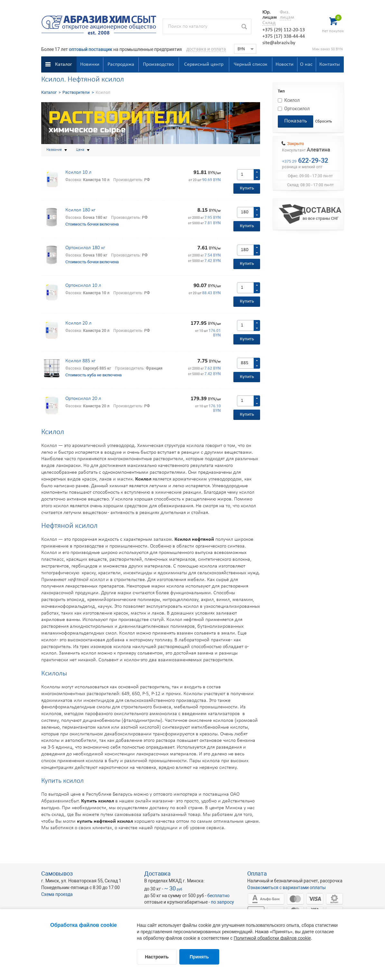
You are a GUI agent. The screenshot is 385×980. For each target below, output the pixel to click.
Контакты (330, 64)
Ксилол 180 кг (80, 210)
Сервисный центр (204, 64)
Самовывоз (57, 873)
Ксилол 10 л (78, 172)
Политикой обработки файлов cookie (272, 938)
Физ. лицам (285, 15)
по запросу (222, 902)
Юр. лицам (268, 15)
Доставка (157, 873)
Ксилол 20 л (78, 323)
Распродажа (121, 64)
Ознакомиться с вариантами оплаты (286, 888)
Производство (158, 64)
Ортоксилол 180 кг (85, 248)
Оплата (257, 873)
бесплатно (218, 896)
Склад (269, 23)
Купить (247, 188)
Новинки (90, 64)
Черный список (250, 64)
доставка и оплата (206, 49)
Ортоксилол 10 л (83, 286)
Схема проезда (57, 894)
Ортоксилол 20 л (83, 399)
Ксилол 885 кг (80, 361)
